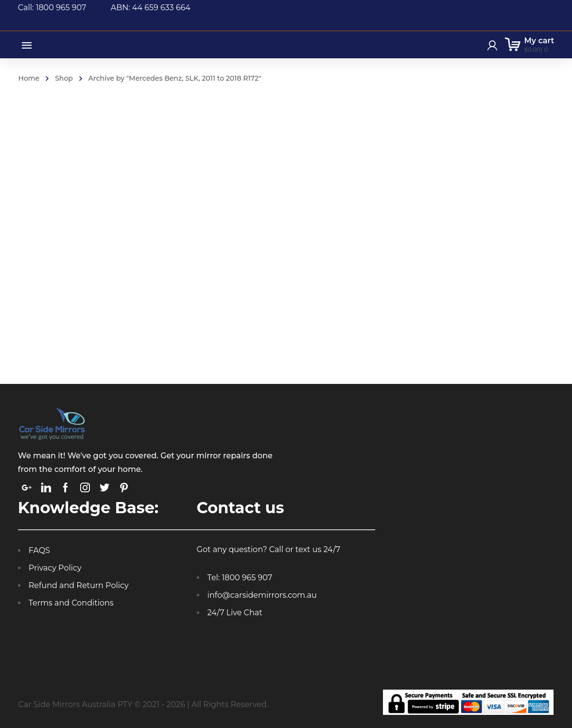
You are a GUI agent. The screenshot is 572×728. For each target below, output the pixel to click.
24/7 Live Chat (235, 613)
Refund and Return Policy (79, 585)
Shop (64, 78)
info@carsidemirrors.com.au (262, 595)
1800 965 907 (247, 578)
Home (29, 78)
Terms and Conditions (71, 603)
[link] (27, 487)
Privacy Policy (55, 568)
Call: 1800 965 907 (64, 8)
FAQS (39, 550)
